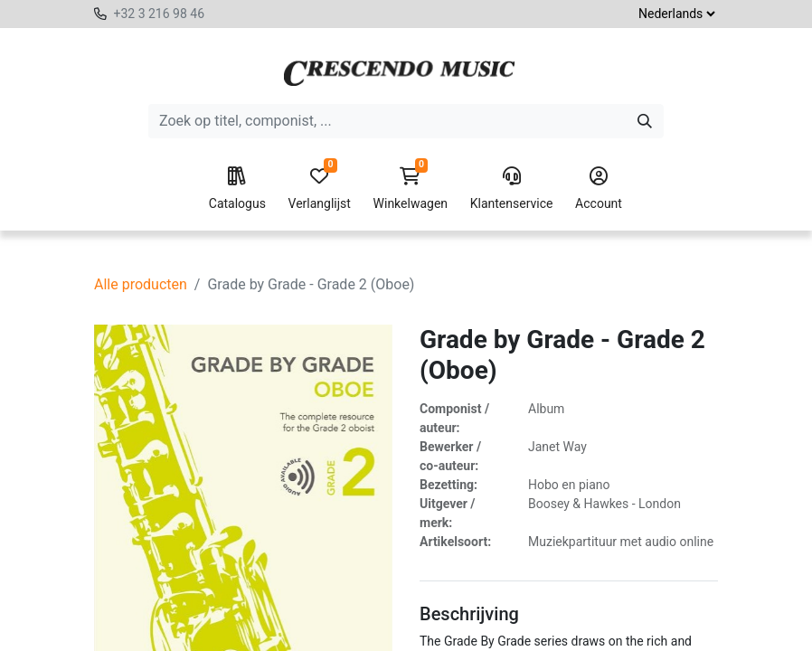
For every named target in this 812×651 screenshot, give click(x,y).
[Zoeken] (645, 121)
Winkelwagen (411, 189)
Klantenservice (512, 189)
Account (599, 189)
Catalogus (237, 189)
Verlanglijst (320, 189)
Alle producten (141, 284)
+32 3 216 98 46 (159, 14)
